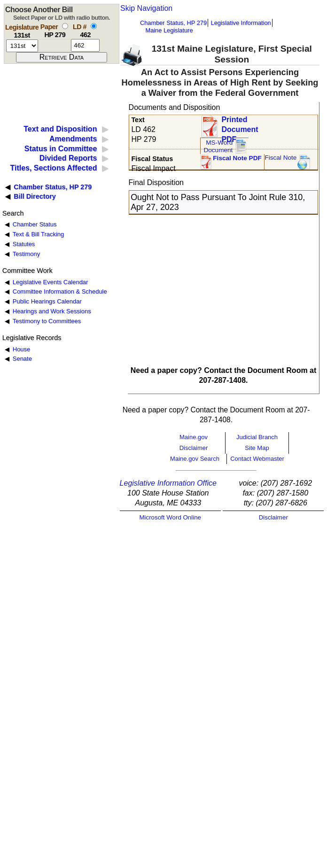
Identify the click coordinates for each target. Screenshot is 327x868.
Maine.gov (194, 437)
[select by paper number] (65, 26)
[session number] (22, 46)
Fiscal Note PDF (237, 158)
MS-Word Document (218, 146)
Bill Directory (35, 196)
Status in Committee (61, 149)
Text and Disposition (60, 129)
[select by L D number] (94, 26)
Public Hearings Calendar (47, 301)
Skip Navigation (146, 8)
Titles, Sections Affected (53, 168)
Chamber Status (35, 224)
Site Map (257, 448)
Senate (22, 359)
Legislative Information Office (168, 483)
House (21, 349)
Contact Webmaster (257, 459)
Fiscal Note (280, 158)
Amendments (73, 139)
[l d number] (85, 45)
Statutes (24, 244)
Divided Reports (68, 158)
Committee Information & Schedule (60, 291)
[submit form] (62, 57)
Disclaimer (194, 448)
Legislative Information (241, 23)
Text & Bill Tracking (38, 234)
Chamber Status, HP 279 (173, 23)
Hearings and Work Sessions (52, 311)
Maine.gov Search (195, 459)
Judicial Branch (257, 437)
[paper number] (55, 45)
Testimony (26, 254)
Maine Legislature (169, 30)
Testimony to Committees (47, 321)
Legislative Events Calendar (51, 282)
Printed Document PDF (240, 127)
